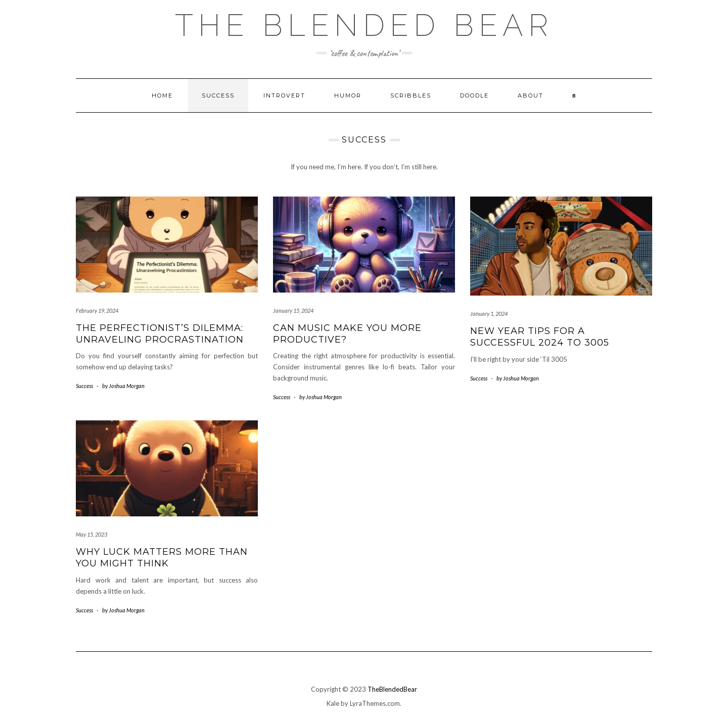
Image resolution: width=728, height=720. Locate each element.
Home (162, 95)
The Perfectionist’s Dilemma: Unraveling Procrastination (160, 334)
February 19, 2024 (97, 310)
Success (218, 95)
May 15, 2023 (92, 534)
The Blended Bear (364, 25)
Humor (348, 95)
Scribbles (411, 95)
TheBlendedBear (392, 689)
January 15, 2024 (293, 310)
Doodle (474, 95)
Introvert (284, 95)
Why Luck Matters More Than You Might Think (162, 558)
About (531, 95)
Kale (333, 703)
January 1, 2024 (489, 314)
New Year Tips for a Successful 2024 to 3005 (540, 337)
